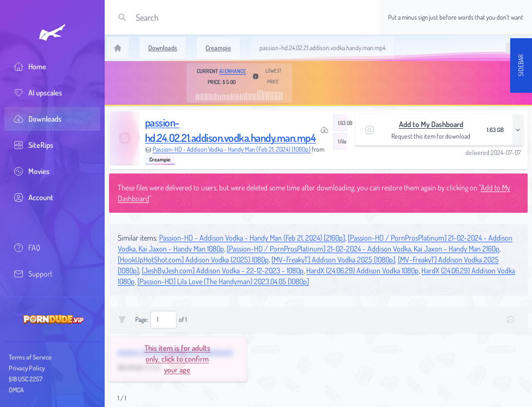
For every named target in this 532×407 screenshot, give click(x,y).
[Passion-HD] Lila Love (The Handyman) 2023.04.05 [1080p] (223, 281)
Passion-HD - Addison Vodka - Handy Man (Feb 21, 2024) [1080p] (232, 149)
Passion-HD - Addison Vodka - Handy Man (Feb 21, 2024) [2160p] (252, 238)
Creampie (160, 159)
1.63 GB (342, 123)
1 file (342, 141)
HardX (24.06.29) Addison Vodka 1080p (362, 270)
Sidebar (521, 65)
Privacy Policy (27, 368)
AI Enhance (232, 71)
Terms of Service (30, 357)
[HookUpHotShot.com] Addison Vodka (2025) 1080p (193, 259)
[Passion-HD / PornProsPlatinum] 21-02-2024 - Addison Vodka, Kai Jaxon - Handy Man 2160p (363, 249)
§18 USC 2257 (26, 379)
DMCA (16, 390)
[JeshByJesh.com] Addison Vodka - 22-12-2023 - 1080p (223, 270)
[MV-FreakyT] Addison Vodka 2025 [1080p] (333, 259)
